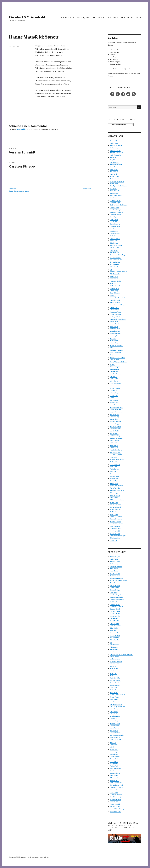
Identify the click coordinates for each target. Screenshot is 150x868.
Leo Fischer (114, 376)
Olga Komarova (115, 757)
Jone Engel (113, 336)
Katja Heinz (114, 692)
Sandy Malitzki (115, 773)
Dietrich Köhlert (115, 621)
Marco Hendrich (115, 726)
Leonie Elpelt (114, 379)
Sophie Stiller (114, 512)
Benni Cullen (114, 184)
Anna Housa (114, 167)
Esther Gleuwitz (115, 257)
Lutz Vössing (114, 395)
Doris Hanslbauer (115, 626)
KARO (112, 348)
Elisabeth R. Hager (116, 246)
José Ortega (114, 666)
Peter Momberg (115, 464)
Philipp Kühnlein (115, 769)
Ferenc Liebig (114, 650)
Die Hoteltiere (114, 236)
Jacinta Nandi (114, 324)
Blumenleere (114, 193)
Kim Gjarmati (114, 700)
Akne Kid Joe (114, 141)
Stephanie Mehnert (116, 519)
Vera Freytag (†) (115, 531)
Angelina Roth (115, 162)
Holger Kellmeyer (116, 315)
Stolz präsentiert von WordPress (39, 857)
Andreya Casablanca (116, 153)
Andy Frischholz (115, 155)
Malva (112, 398)
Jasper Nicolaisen (115, 334)
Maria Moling (114, 417)
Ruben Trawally (115, 488)
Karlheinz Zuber (115, 678)
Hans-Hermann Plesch (117, 305)
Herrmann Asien (115, 312)
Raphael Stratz (115, 479)
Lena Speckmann (115, 374)
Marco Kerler (114, 405)
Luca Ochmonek (115, 716)
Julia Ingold (114, 673)
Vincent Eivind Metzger (118, 536)
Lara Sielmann (115, 702)
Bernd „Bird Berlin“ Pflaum (118, 186)
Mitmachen (113, 18)
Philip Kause (114, 764)
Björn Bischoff (115, 191)
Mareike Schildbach (116, 407)
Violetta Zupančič (116, 811)
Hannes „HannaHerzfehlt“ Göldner (121, 654)
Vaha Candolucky (115, 799)
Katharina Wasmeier (116, 350)
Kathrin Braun (115, 690)
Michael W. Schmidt (116, 438)
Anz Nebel (113, 174)
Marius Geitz (114, 419)
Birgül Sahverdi (115, 585)
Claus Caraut (114, 219)
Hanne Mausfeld (115, 303)
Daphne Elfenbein (116, 227)
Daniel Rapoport (115, 224)
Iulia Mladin (114, 322)
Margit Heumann (115, 410)
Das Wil (112, 229)
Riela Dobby (114, 481)
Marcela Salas (114, 403)
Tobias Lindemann (116, 795)
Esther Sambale (115, 633)
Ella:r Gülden (114, 250)
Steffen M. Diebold (116, 517)
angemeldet (22, 129)
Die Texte (98, 18)
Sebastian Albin (115, 778)
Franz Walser (114, 279)
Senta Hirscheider (116, 783)
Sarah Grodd (114, 498)
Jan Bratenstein (115, 329)
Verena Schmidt (115, 533)
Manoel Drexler (115, 723)
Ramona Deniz (115, 476)
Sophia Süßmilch (115, 510)
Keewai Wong (114, 697)
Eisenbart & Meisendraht (27, 17)
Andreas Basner (115, 562)
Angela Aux (114, 158)
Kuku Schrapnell (115, 367)
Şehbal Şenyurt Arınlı (117, 500)
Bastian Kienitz (115, 179)
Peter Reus (113, 467)
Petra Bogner (114, 761)
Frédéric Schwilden (116, 286)
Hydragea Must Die (116, 317)
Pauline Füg (114, 462)
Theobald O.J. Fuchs (116, 524)
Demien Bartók (115, 234)
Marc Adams (114, 400)
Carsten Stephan (115, 200)
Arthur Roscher (115, 573)
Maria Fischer (114, 414)
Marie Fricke (114, 730)
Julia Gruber (114, 669)
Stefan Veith (114, 514)
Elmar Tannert (115, 253)
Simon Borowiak (115, 505)
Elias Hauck (114, 241)
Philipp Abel (114, 766)
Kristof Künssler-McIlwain (119, 362)
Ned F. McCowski (115, 453)
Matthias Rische (115, 429)
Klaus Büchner (115, 360)
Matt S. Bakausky (115, 426)
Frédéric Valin (114, 288)
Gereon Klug (114, 291)
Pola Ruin (113, 474)
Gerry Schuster (115, 293)
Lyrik (18, 47)
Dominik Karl (114, 623)
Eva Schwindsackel (116, 260)
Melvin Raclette (115, 431)
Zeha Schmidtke (115, 538)
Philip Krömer (115, 469)
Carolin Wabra (114, 198)
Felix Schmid (114, 276)
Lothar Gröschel (115, 388)
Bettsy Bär (113, 188)
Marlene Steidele (115, 422)
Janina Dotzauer (115, 331)
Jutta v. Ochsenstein (116, 345)
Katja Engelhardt (115, 353)
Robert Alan (114, 483)
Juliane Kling (114, 343)
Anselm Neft (114, 172)
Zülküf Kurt (114, 541)
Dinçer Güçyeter (115, 238)
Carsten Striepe (115, 203)
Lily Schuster (114, 381)
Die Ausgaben (84, 18)
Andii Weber (114, 143)
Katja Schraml (114, 355)
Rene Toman (114, 771)
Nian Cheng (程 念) (116, 455)
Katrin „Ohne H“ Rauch (117, 357)
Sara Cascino (114, 776)
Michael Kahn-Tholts (117, 740)
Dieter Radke (114, 619)
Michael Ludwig (115, 436)
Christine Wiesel (115, 215)
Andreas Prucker (115, 150)
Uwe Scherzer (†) (115, 797)
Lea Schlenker (114, 369)
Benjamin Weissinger (117, 181)
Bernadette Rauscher (117, 578)
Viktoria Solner (115, 807)
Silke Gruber (114, 502)
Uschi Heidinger (115, 529)
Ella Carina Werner (116, 248)
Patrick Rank (114, 759)
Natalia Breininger (116, 450)
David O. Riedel (115, 614)
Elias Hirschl (114, 243)
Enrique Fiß (114, 631)
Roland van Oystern (116, 486)
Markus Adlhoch (115, 733)
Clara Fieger (114, 217)
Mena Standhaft (115, 738)
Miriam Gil (113, 443)
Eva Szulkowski (115, 262)
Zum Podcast (127, 18)
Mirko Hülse (114, 445)
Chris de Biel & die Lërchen (119, 205)
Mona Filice (114, 745)
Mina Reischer (115, 441)
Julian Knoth (114, 341)
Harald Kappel (114, 307)
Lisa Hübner (114, 711)
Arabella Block (115, 177)
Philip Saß (113, 472)
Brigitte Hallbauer (116, 196)
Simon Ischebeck (115, 507)
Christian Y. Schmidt (117, 212)
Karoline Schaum (115, 681)
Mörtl (112, 747)
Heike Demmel (115, 657)
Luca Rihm (113, 391)
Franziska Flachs (115, 281)
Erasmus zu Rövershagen (118, 255)
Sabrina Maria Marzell (117, 491)
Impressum (13, 189)
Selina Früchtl (114, 780)
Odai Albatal (114, 754)
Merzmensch (114, 433)
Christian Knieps (115, 210)
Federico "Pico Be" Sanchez (118, 272)
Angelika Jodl (114, 160)
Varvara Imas (114, 802)
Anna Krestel (114, 571)
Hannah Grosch (115, 300)
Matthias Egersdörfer (117, 735)
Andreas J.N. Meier (116, 146)
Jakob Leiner (114, 326)
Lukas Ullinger (115, 393)
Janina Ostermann (116, 662)
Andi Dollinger (115, 557)
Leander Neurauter (116, 704)
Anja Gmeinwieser (116, 165)
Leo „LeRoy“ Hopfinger (117, 707)
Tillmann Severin (115, 790)
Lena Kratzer (114, 372)
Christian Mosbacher (117, 597)
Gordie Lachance (115, 652)
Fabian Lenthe (114, 267)
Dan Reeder (114, 222)
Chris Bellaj (114, 593)
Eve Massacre (114, 265)
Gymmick (113, 296)
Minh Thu (113, 742)
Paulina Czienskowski (117, 460)
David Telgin (114, 231)
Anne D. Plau (114, 169)
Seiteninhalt (66, 18)
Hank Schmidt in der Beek (118, 298)
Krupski (112, 365)
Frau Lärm (113, 284)
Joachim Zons (114, 664)
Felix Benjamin (115, 274)
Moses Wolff (114, 448)
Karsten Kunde (115, 683)
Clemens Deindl (115, 609)
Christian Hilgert (115, 595)
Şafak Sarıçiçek (115, 493)
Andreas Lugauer (115, 148)
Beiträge (12, 47)
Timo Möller (114, 792)
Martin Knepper (115, 424)
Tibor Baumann (115, 526)
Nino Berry (113, 457)
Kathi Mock (114, 688)
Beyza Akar (113, 583)
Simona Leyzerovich (116, 785)
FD (111, 269)
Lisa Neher (113, 386)
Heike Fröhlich (115, 310)
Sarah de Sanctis (115, 495)
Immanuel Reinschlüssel (118, 319)
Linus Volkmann (115, 384)
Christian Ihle (114, 208)
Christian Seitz (115, 604)
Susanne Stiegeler (116, 522)
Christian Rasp (115, 602)
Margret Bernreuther (117, 412)
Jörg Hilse (113, 338)
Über (139, 18)
